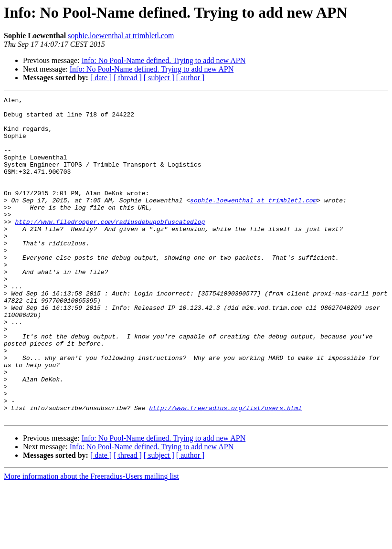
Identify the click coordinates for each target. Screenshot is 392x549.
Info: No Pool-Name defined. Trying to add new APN (164, 60)
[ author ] (191, 78)
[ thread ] (128, 78)
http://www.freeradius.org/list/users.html (225, 471)
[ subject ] (159, 78)
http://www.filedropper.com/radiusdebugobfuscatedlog (110, 247)
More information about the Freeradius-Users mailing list (91, 541)
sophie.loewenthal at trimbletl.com (121, 36)
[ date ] (101, 78)
